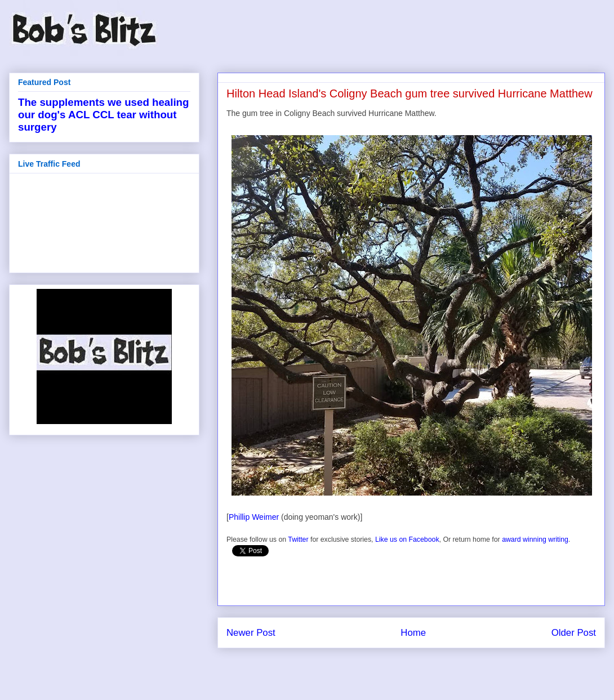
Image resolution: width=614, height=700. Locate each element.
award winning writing (535, 540)
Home (413, 633)
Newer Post (251, 633)
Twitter (298, 540)
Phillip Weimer (254, 517)
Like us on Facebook (407, 540)
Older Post (574, 633)
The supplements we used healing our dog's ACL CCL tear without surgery (103, 115)
